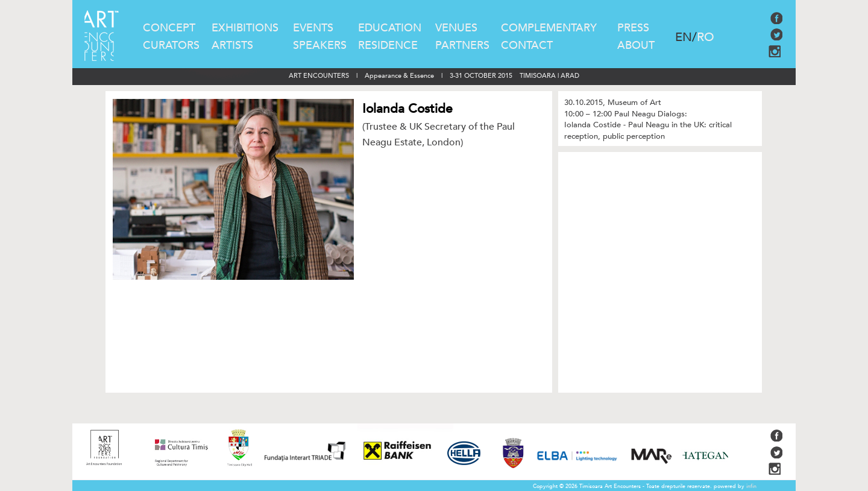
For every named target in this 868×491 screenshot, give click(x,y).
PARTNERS (462, 46)
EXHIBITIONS (245, 28)
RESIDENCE (388, 46)
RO (706, 37)
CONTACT (527, 46)
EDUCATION (390, 28)
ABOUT (636, 46)
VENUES (456, 28)
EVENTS (313, 28)
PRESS (633, 28)
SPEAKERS (320, 46)
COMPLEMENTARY (549, 28)
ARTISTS (232, 46)
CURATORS (171, 46)
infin (751, 486)
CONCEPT (169, 28)
